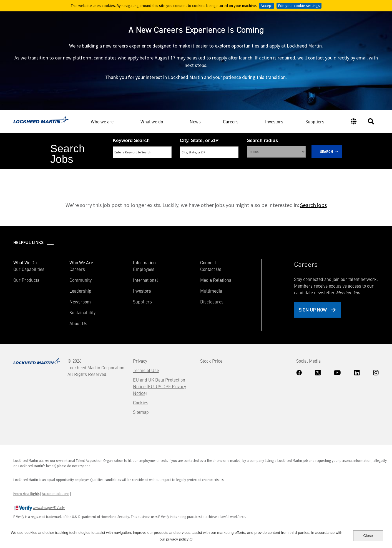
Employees (144, 269)
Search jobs (313, 205)
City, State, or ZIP (199, 140)
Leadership (80, 291)
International (145, 280)
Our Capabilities (29, 269)
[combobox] (209, 152)
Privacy (140, 361)
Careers (231, 121)
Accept (267, 6)
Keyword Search (131, 140)
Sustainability (82, 312)
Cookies (141, 402)
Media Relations (216, 280)
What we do (152, 121)
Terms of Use (146, 370)
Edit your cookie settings (299, 6)
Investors (274, 122)
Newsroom (80, 302)
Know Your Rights (26, 494)
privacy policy (179, 539)
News (195, 122)
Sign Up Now (313, 310)
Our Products (26, 280)
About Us (78, 323)
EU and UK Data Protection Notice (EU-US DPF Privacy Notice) (159, 386)
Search (327, 152)
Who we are (102, 121)
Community (81, 280)
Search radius (262, 140)
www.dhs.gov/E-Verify (39, 508)
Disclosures (212, 302)
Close (368, 536)
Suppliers (315, 122)
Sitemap (141, 412)
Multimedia (211, 291)
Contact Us (211, 269)
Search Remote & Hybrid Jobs (191, 175)
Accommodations (56, 494)
